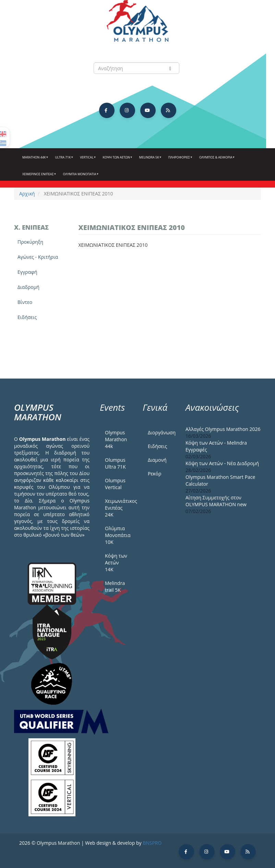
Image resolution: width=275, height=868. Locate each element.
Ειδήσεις (27, 317)
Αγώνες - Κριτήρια (38, 257)
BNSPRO (152, 843)
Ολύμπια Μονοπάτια (80, 177)
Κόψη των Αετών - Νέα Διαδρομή (222, 463)
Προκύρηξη (30, 242)
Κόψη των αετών (117, 160)
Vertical (87, 160)
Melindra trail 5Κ (115, 586)
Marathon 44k (35, 160)
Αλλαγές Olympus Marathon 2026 (223, 429)
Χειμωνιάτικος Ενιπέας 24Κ (119, 508)
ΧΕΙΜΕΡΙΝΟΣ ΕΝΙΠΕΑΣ (39, 177)
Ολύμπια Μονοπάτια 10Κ (118, 535)
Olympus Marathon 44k (116, 439)
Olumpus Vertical (115, 484)
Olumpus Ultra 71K (115, 463)
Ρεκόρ (154, 474)
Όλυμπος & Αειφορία (216, 160)
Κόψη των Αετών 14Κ (116, 563)
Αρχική (27, 194)
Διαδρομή (28, 287)
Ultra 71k (64, 160)
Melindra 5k (150, 160)
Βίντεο (25, 302)
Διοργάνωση (162, 432)
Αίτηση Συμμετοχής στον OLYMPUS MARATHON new (216, 501)
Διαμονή (157, 460)
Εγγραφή (27, 272)
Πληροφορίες (180, 160)
